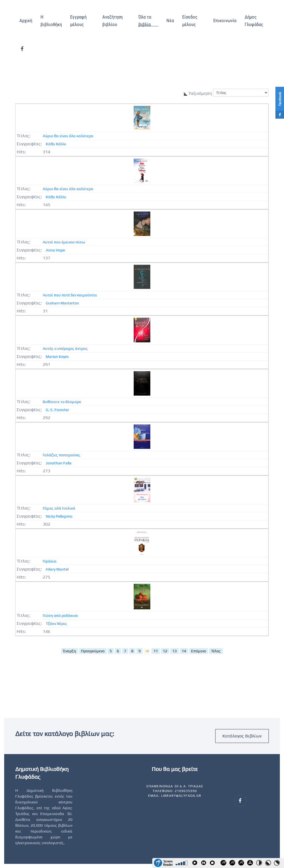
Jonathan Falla (59, 463)
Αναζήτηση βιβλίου (112, 21)
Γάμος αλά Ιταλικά (59, 508)
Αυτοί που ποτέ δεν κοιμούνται (70, 295)
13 (174, 651)
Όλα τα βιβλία (145, 21)
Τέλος (216, 651)
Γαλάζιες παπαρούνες (62, 455)
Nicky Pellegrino (59, 516)
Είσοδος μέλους (190, 21)
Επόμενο (199, 651)
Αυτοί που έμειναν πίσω (64, 242)
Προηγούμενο (93, 651)
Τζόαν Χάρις (56, 623)
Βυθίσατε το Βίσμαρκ (62, 402)
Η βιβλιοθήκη (51, 21)
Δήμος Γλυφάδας (254, 21)
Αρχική (26, 21)
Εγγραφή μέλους (78, 21)
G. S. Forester (57, 410)
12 (165, 651)
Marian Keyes (57, 357)
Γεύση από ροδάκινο (60, 615)
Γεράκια (50, 561)
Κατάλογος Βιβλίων (242, 736)
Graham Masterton (62, 303)
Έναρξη (70, 651)
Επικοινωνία (225, 21)
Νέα (170, 21)
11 (156, 651)
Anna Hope (55, 250)
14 (184, 651)
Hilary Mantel (57, 569)
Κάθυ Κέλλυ (56, 144)
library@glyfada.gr (181, 796)
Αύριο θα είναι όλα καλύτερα (68, 136)
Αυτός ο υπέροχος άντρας (65, 348)
